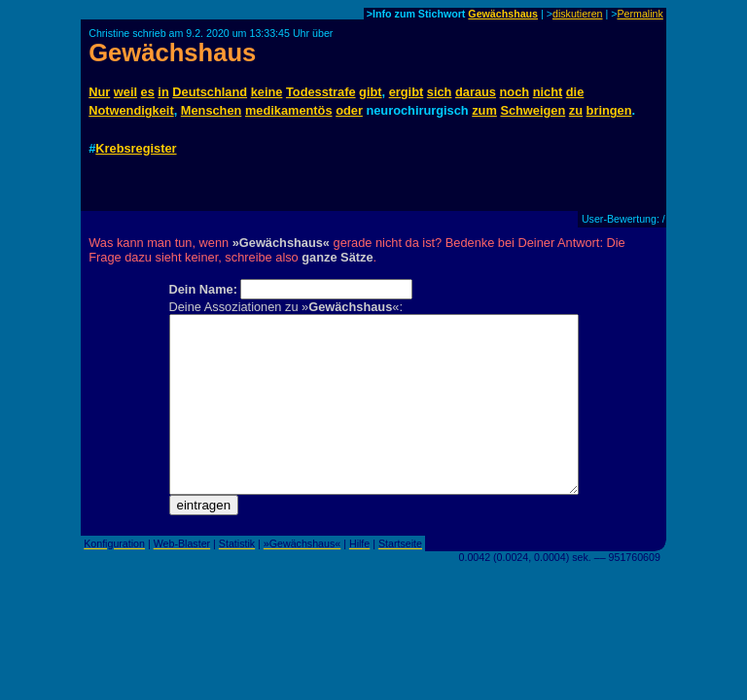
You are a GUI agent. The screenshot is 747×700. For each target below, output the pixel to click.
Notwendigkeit (131, 110)
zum (484, 110)
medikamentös (289, 110)
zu (576, 110)
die (575, 92)
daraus (476, 92)
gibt (370, 92)
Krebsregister (136, 148)
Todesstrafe (321, 92)
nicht (548, 92)
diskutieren (578, 14)
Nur (99, 92)
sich (440, 92)
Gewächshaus (503, 14)
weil (125, 92)
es (148, 92)
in (163, 92)
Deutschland (210, 92)
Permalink (640, 14)
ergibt (407, 92)
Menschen (212, 110)
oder (349, 110)
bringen (609, 110)
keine (267, 92)
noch (515, 92)
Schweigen (533, 110)
